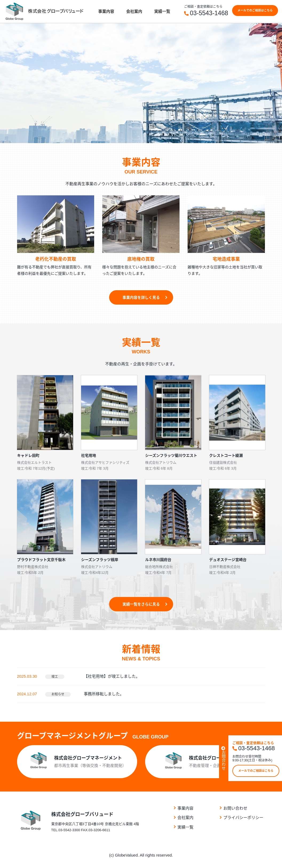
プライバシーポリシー (243, 817)
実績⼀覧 (162, 11)
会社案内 (134, 11)
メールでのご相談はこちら (255, 10)
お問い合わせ (235, 808)
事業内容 (106, 11)
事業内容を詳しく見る (141, 297)
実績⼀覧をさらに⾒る (141, 604)
